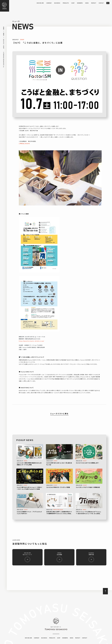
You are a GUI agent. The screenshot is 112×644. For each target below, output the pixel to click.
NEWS (87, 3)
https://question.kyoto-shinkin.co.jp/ (31, 341)
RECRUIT (94, 3)
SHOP (73, 3)
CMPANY (59, 557)
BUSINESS (57, 3)
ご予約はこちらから (24, 144)
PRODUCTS (66, 3)
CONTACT (101, 3)
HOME (4, 28)
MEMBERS (80, 3)
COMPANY (49, 3)
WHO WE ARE (40, 3)
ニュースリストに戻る (59, 414)
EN (108, 3)
